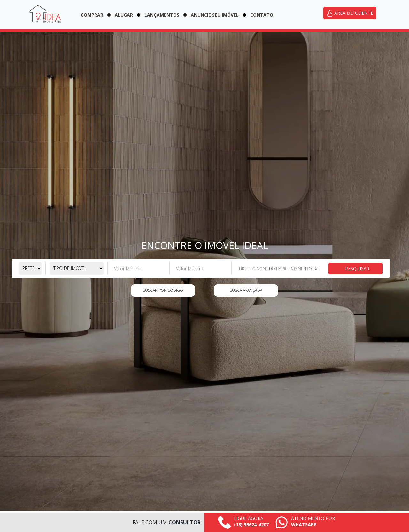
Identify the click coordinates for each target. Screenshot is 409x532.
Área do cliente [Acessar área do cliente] (350, 13)
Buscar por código (163, 290)
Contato (262, 15)
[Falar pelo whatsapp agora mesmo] (305, 522)
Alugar (124, 15)
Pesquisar (357, 269)
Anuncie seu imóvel (215, 15)
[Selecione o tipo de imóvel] (77, 268)
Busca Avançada (246, 290)
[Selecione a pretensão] (30, 268)
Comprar (92, 15)
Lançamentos (162, 15)
